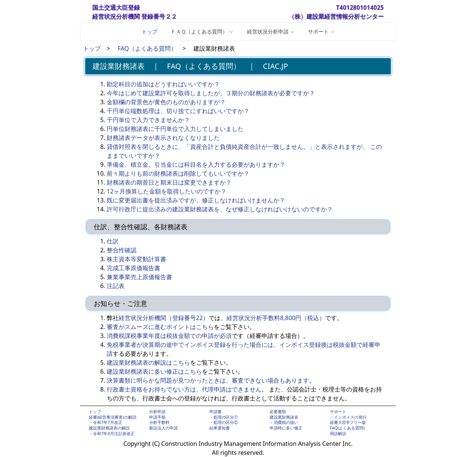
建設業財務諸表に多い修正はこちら (154, 371)
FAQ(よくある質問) (347, 428)
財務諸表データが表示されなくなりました (163, 138)
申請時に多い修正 (286, 428)
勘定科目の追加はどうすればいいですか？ (163, 84)
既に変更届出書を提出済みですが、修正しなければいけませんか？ (196, 200)
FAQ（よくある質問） (147, 48)
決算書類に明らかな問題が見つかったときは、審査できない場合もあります (208, 380)
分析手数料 (159, 422)
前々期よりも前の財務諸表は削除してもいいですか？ (178, 173)
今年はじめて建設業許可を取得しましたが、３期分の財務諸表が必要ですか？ (211, 93)
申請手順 (157, 417)
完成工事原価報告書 (134, 268)
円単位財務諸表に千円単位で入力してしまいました (175, 129)
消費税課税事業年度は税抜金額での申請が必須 (169, 336)
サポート (338, 411)
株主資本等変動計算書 (136, 259)
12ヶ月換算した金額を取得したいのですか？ (167, 191)
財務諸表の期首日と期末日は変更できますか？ (169, 182)
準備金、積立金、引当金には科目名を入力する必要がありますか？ (196, 164)
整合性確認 (122, 250)
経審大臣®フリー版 (348, 422)
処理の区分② (226, 422)
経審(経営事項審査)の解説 (113, 417)
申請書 (216, 411)
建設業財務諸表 (284, 417)
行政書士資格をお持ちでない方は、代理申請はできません (184, 389)
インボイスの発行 (350, 417)
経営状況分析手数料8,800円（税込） (276, 318)
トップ (149, 31)
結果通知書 (220, 428)
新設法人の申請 (163, 428)
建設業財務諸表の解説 (109, 428)
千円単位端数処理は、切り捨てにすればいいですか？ (178, 111)
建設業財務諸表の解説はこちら (148, 362)
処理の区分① (226, 417)
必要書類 (278, 411)
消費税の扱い (286, 422)
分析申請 (157, 411)
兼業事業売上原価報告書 (139, 277)
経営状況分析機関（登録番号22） (164, 318)
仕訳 (113, 241)
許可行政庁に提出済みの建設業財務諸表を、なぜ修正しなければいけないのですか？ (220, 209)
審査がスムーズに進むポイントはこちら (160, 327)
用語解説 (338, 433)
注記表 (116, 286)
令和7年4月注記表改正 (114, 433)
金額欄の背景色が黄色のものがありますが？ (166, 102)
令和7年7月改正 (108, 422)
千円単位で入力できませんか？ (148, 120)
